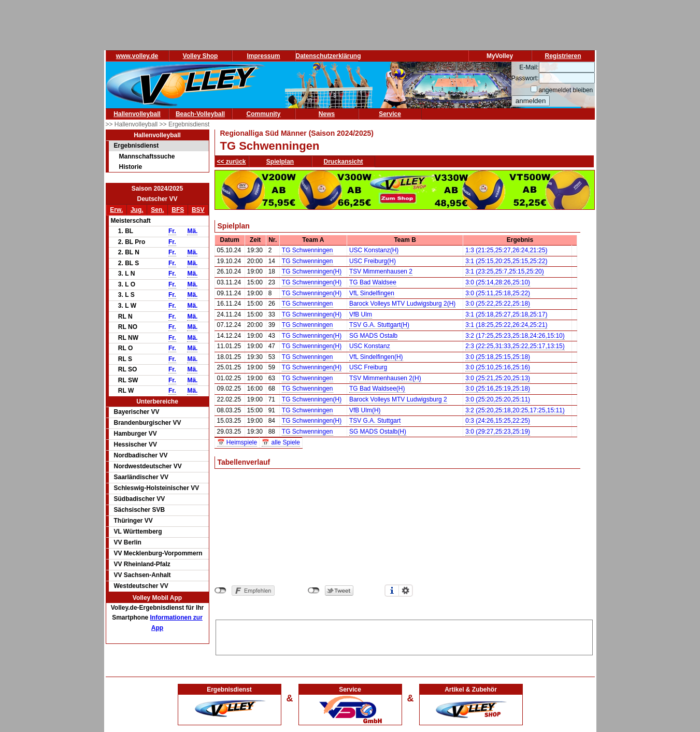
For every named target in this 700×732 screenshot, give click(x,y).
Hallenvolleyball (137, 114)
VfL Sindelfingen (372, 293)
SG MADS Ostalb (373, 336)
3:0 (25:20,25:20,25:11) (498, 399)
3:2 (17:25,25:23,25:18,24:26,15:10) (515, 336)
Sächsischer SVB (140, 510)
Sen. (157, 210)
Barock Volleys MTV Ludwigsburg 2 (398, 399)
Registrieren (563, 56)
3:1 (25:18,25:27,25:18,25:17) (506, 314)
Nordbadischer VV (141, 455)
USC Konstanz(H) (374, 250)
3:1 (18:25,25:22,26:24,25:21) (506, 325)
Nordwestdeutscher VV (148, 466)
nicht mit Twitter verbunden (314, 591)
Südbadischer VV (140, 499)
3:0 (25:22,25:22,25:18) (498, 304)
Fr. (172, 231)
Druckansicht (344, 162)
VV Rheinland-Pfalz (142, 564)
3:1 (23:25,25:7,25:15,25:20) (504, 271)
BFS (178, 210)
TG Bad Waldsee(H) (377, 389)
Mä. (192, 231)
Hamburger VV (135, 434)
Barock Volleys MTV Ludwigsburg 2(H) (402, 304)
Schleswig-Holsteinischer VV (157, 488)
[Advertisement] (404, 636)
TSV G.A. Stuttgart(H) (379, 325)
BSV (198, 210)
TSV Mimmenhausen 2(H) (385, 378)
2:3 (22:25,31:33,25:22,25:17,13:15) (515, 346)
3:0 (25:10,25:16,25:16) (498, 367)
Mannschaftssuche (147, 156)
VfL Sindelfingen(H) (376, 357)
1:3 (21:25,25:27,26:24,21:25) (506, 250)
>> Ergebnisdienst (185, 124)
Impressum (263, 56)
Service (390, 114)
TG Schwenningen (308, 250)
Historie (131, 167)
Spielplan (280, 162)
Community (264, 114)
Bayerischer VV (137, 412)
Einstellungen (406, 591)
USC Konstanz (370, 346)
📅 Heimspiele (237, 442)
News (327, 114)
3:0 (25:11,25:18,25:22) (498, 293)
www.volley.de (137, 56)
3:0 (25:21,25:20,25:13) (498, 378)
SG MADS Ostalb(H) (378, 432)
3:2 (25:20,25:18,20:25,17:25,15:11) (515, 410)
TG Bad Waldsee (373, 282)
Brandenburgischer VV (148, 423)
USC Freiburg (368, 367)
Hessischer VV (135, 444)
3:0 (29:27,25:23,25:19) (498, 432)
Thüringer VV (133, 521)
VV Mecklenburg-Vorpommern (158, 553)
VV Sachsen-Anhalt (142, 575)
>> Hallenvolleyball (133, 124)
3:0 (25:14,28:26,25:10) (498, 282)
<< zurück (232, 162)
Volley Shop (201, 56)
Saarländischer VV (141, 477)
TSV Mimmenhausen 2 (381, 271)
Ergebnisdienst (137, 146)
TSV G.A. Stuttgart (375, 421)
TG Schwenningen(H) (312, 271)
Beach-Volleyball (200, 114)
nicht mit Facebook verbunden (220, 591)
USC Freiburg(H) (373, 261)
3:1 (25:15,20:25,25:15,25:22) (506, 261)
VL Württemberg (138, 532)
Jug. (137, 210)
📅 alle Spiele (281, 442)
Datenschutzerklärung (328, 56)
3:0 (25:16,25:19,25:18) (498, 389)
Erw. (116, 210)
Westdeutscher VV (141, 586)
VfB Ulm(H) (365, 410)
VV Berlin (128, 542)
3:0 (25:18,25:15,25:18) (498, 357)
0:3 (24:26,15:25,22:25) (498, 421)
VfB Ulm (361, 314)
